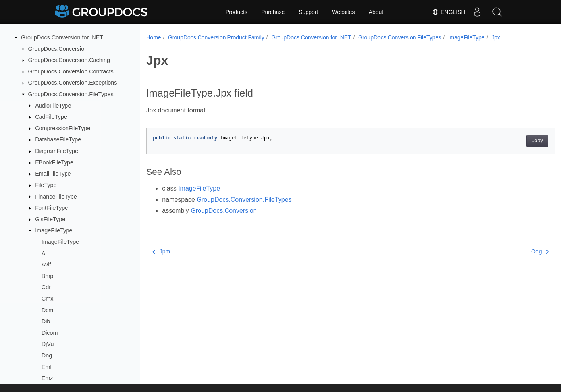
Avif (46, 265)
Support (308, 12)
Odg (512, 251)
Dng (47, 355)
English (448, 12)
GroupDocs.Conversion (58, 49)
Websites (343, 12)
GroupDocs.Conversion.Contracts (71, 71)
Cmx (48, 299)
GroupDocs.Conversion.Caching (69, 60)
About (376, 12)
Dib (46, 321)
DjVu (48, 344)
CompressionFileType (63, 128)
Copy (509, 141)
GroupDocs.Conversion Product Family (216, 37)
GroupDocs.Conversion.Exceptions (73, 83)
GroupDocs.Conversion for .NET (62, 37)
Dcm (48, 310)
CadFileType (51, 117)
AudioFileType (53, 106)
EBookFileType (54, 162)
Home (153, 37)
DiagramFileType (57, 151)
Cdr (46, 287)
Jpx (496, 37)
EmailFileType (53, 174)
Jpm (161, 251)
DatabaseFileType (58, 139)
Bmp (48, 276)
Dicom (50, 333)
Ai (44, 253)
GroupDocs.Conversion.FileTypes (71, 94)
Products (236, 12)
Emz (47, 378)
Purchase (273, 12)
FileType (46, 185)
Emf (47, 367)
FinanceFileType (56, 197)
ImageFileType (54, 230)
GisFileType (50, 219)
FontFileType (51, 208)
